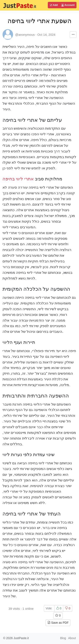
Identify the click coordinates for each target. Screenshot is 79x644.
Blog (63, 638)
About (72, 638)
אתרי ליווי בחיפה (18, 179)
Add (54, 5)
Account (68, 5)
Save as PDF (58, 623)
